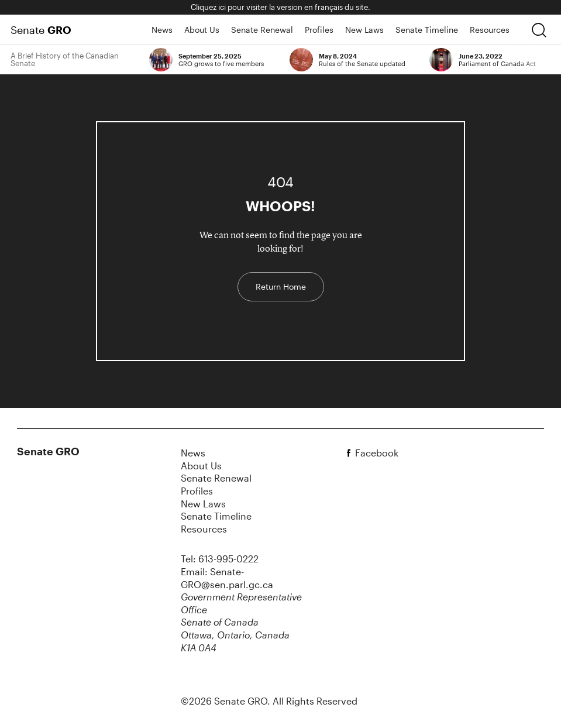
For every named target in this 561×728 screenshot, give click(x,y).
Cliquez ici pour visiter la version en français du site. (280, 7)
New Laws (364, 30)
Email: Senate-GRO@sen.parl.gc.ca (227, 578)
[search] (539, 30)
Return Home (281, 286)
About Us (202, 30)
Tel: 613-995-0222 (220, 559)
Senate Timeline (427, 30)
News (162, 30)
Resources (490, 30)
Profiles (319, 30)
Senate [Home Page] (41, 30)
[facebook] (350, 453)
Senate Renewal (262, 30)
